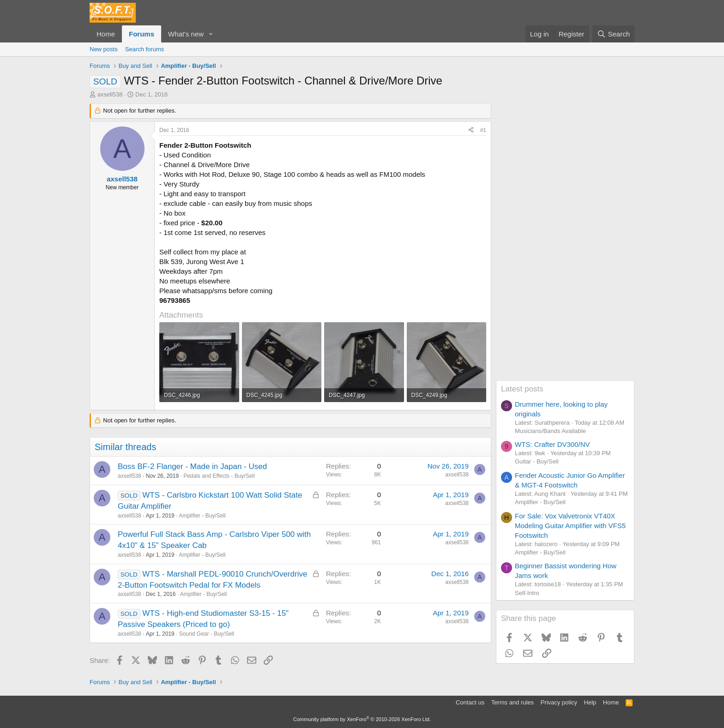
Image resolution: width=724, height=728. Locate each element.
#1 (483, 130)
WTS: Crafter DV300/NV (552, 444)
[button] (211, 34)
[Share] (471, 130)
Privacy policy (559, 702)
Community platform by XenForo (362, 719)
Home (106, 34)
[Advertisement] (565, 242)
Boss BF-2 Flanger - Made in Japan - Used (192, 466)
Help (590, 702)
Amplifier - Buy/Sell (202, 516)
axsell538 (110, 94)
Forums (142, 34)
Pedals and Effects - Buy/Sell (219, 476)
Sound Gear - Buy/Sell (207, 634)
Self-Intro (527, 593)
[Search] (613, 34)
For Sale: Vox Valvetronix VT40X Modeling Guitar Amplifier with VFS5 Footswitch (570, 526)
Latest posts (522, 389)
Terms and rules (513, 702)
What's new (186, 34)
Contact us (470, 702)
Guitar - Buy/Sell (537, 461)
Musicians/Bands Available (550, 431)
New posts (104, 49)
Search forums (145, 49)
